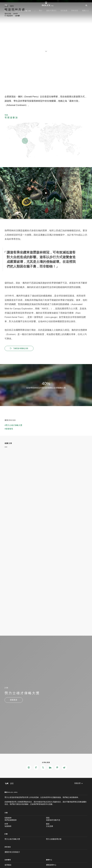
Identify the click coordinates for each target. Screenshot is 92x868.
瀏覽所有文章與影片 (12, 852)
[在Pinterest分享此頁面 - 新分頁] (57, 768)
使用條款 (8, 865)
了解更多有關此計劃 (20, 348)
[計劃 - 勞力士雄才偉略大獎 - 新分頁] (14, 700)
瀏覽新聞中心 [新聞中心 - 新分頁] (51, 865)
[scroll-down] (46, 50)
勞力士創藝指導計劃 (54, 839)
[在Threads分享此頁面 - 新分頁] (29, 768)
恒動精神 (25, 819)
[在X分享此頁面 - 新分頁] (43, 768)
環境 (67, 819)
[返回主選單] (6, 11)
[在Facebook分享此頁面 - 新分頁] (36, 768)
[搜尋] (86, 5)
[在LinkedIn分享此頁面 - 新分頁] (50, 768)
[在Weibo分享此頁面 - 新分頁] (64, 768)
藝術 (67, 825)
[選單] (6, 5)
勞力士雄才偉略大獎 (12, 839)
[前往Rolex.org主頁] (46, 4)
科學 (25, 825)
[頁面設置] (78, 784)
